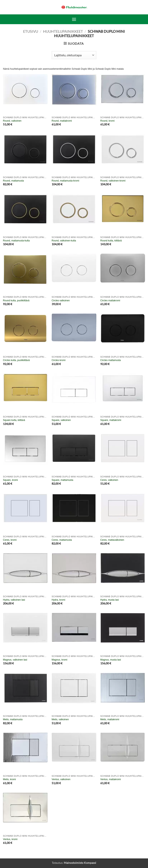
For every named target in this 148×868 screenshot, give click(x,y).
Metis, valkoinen (60, 719)
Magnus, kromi (60, 660)
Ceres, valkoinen (109, 480)
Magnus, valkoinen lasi (15, 660)
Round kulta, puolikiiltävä (16, 301)
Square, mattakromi (111, 420)
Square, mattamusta (62, 480)
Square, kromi (10, 480)
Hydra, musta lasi (110, 600)
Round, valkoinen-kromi (113, 181)
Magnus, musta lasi (111, 660)
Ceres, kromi (10, 540)
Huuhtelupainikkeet (63, 31)
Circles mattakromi (110, 301)
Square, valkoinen (61, 420)
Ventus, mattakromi (111, 779)
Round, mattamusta (13, 181)
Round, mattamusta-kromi (65, 181)
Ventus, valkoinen (61, 779)
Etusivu (31, 31)
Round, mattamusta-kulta (16, 241)
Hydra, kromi (58, 600)
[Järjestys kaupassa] (74, 55)
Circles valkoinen (61, 301)
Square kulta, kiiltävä (14, 420)
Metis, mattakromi (110, 719)
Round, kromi (107, 121)
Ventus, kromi (10, 839)
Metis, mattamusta (13, 719)
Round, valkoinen (12, 121)
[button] (74, 19)
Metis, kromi (9, 779)
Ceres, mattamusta (62, 540)
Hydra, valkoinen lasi (14, 600)
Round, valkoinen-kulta (64, 241)
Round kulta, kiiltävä (111, 241)
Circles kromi (59, 360)
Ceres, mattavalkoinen (112, 540)
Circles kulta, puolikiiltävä (16, 360)
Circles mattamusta (111, 360)
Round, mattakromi (62, 121)
